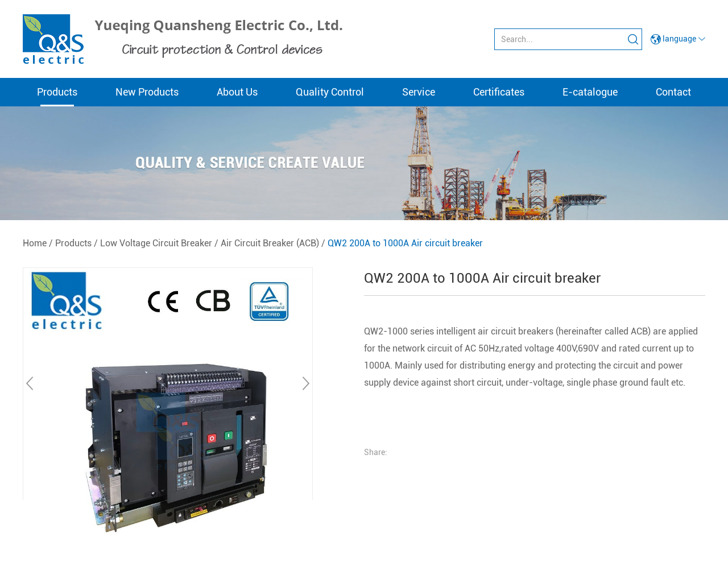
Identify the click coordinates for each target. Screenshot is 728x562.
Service (419, 92)
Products (57, 92)
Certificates (499, 92)
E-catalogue (590, 92)
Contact (673, 92)
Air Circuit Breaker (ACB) (270, 243)
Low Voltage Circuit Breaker (156, 243)
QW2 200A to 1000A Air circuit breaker (405, 243)
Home (35, 243)
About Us (237, 92)
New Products (147, 92)
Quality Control (330, 92)
